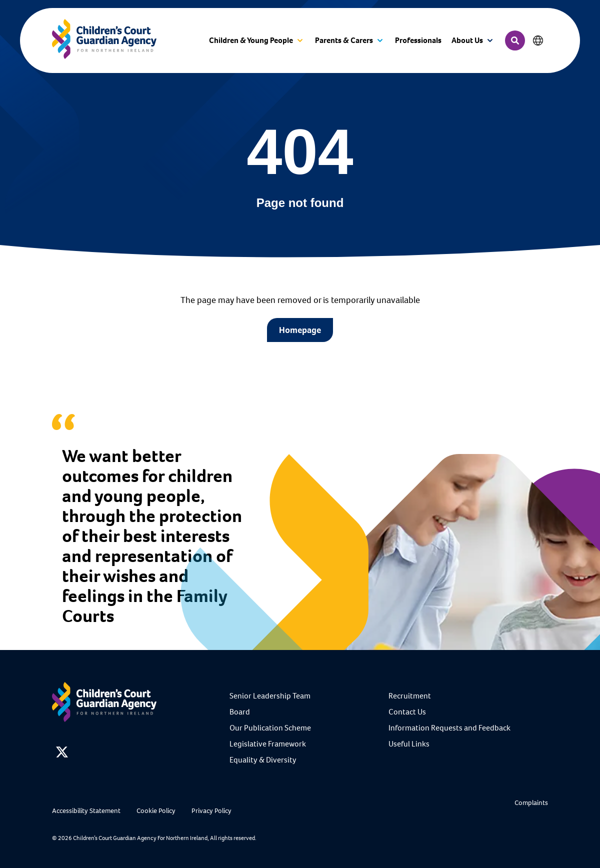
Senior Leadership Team (270, 696)
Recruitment (410, 696)
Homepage (300, 330)
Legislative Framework (268, 744)
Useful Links (409, 744)
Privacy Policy (211, 811)
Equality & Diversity (263, 760)
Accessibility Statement (86, 811)
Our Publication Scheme (270, 728)
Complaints (531, 803)
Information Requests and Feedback (449, 728)
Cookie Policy (156, 811)
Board (240, 712)
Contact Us (407, 712)
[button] (257, 41)
